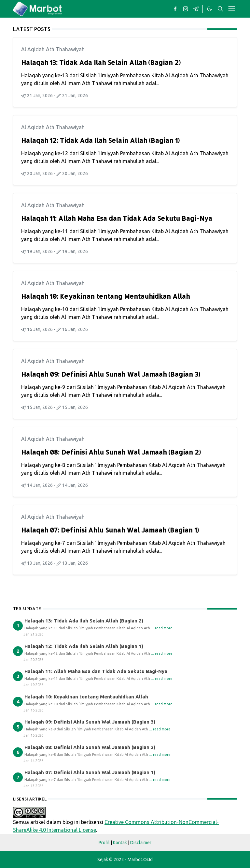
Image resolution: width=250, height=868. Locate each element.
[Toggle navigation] (232, 9)
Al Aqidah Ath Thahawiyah (53, 49)
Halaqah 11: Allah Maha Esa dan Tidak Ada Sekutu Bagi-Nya (117, 218)
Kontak (120, 843)
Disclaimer (141, 843)
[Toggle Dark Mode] (209, 9)
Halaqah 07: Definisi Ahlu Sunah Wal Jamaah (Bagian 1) (110, 530)
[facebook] (175, 9)
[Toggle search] (220, 9)
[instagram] (186, 9)
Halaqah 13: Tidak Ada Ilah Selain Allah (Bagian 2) (101, 62)
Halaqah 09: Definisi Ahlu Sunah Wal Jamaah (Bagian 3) (111, 374)
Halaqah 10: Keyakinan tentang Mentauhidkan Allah (105, 296)
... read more (162, 628)
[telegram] (196, 9)
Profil (104, 843)
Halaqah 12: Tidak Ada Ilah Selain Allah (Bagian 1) (100, 140)
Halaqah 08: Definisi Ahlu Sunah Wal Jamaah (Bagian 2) (111, 452)
